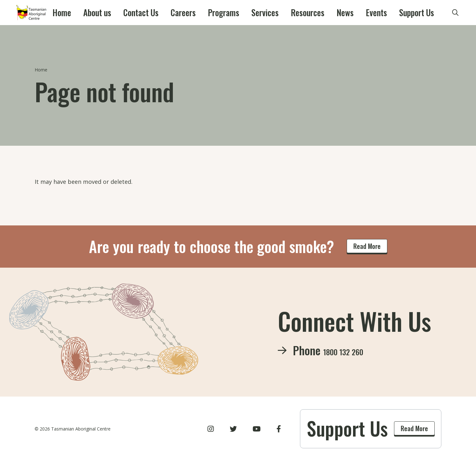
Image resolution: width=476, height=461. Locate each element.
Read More (367, 246)
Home (92, 13)
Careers (190, 13)
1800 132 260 (353, 350)
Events (344, 13)
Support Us (377, 13)
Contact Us (156, 13)
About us (121, 13)
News (319, 13)
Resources (290, 13)
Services (256, 13)
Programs (223, 13)
